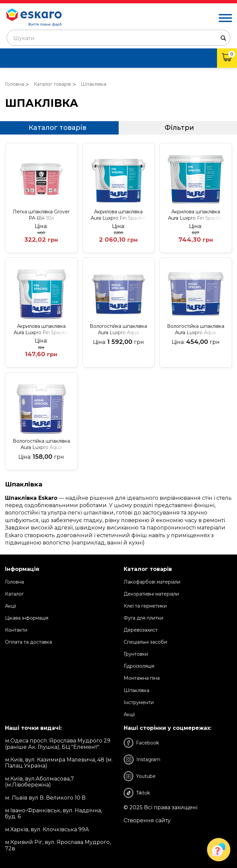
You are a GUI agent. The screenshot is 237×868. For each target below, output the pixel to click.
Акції (10, 606)
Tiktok (137, 793)
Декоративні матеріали (151, 594)
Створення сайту (147, 821)
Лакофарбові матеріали (152, 582)
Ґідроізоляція (139, 666)
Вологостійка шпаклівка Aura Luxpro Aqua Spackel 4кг (196, 330)
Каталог (14, 594)
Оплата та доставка (28, 642)
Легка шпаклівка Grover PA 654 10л (41, 215)
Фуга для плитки (143, 618)
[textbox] (118, 38)
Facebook (141, 743)
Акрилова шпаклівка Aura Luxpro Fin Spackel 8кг (196, 215)
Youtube (140, 776)
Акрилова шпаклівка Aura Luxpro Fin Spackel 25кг (118, 215)
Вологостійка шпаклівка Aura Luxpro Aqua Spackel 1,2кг (41, 444)
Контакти (16, 630)
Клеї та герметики (145, 606)
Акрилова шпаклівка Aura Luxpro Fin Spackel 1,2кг (41, 330)
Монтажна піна (142, 678)
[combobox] (118, 38)
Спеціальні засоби (145, 642)
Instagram (142, 759)
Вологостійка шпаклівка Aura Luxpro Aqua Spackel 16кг (118, 330)
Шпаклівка (136, 690)
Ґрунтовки (136, 654)
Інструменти (139, 702)
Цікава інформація (27, 618)
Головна (14, 582)
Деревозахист (141, 630)
